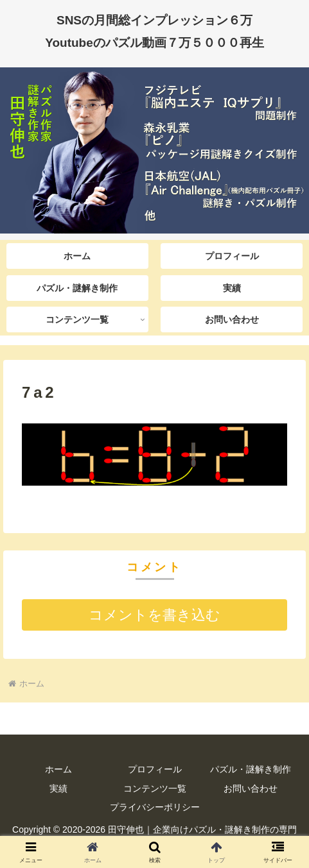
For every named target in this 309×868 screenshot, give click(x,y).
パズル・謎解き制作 (251, 769)
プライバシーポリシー (155, 807)
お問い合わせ (251, 788)
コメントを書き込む (154, 615)
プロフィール (155, 769)
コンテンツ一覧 (155, 788)
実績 (58, 788)
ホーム (58, 769)
